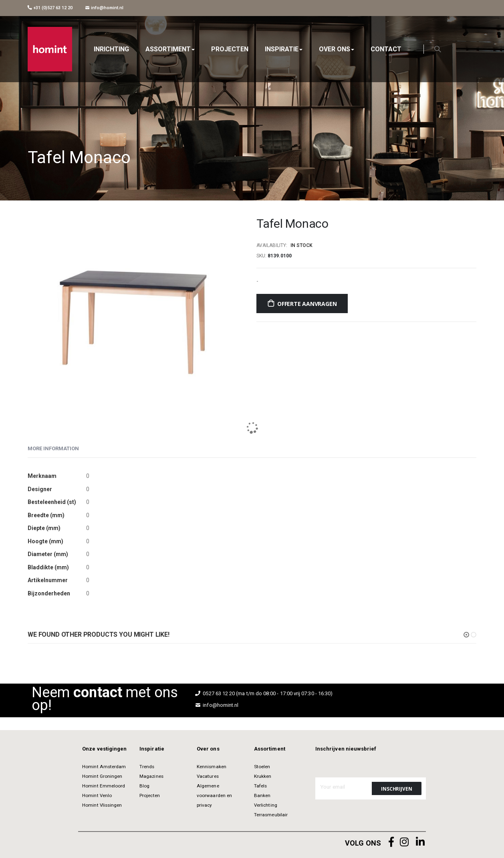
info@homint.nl (104, 8)
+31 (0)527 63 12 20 (50, 8)
